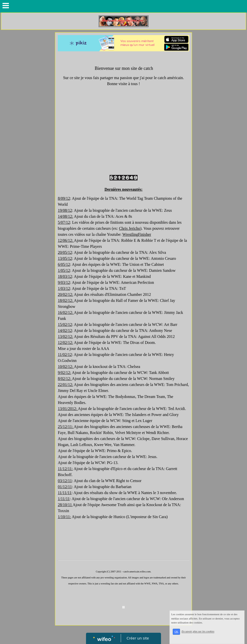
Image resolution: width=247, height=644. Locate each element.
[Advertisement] (123, 548)
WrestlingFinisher (137, 234)
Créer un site (138, 638)
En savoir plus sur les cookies (198, 631)
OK (176, 632)
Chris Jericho (130, 228)
